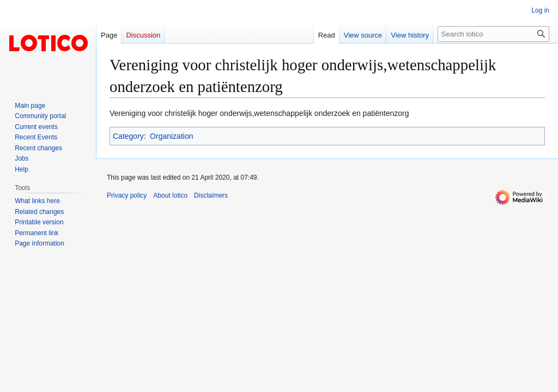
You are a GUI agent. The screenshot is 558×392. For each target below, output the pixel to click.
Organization (171, 136)
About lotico (170, 195)
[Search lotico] (493, 34)
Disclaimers (211, 195)
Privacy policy (127, 195)
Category (128, 136)
